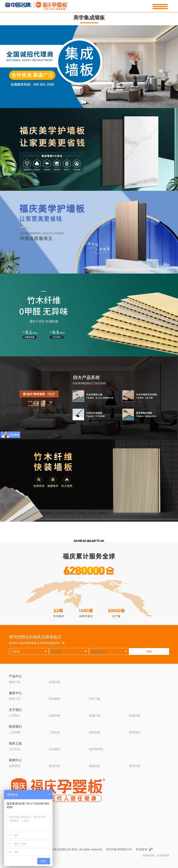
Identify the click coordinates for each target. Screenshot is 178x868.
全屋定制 (55, 682)
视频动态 (95, 766)
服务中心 (15, 693)
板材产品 (15, 682)
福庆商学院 (96, 749)
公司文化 (15, 749)
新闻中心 (15, 760)
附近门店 (15, 699)
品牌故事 (55, 716)
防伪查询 (55, 699)
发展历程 (135, 716)
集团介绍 (95, 716)
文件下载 (95, 699)
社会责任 (55, 749)
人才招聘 (15, 732)
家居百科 (55, 766)
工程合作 (55, 732)
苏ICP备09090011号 (119, 849)
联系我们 (15, 727)
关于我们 (15, 710)
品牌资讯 (15, 766)
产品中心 (15, 676)
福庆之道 (15, 743)
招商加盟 (95, 732)
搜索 (149, 651)
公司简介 (15, 716)
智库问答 (135, 766)
